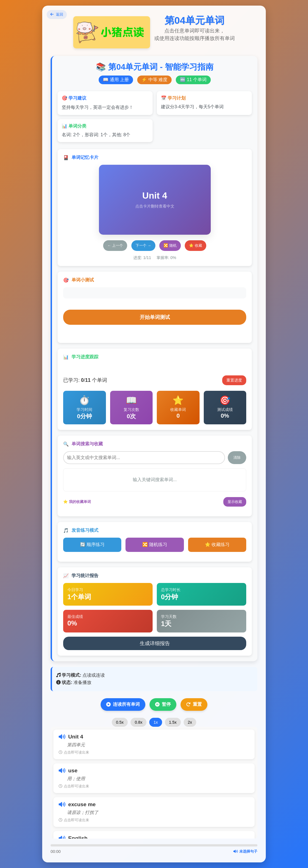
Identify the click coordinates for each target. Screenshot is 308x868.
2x (190, 722)
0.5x (120, 722)
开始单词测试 (155, 317)
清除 (237, 457)
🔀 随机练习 (155, 544)
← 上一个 (115, 245)
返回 (59, 16)
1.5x (173, 722)
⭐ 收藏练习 (217, 544)
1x (156, 722)
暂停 (163, 704)
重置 (194, 704)
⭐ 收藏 (196, 245)
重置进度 (234, 380)
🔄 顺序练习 (92, 544)
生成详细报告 (155, 643)
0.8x (138, 722)
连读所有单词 (123, 704)
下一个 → (143, 245)
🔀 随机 (170, 245)
